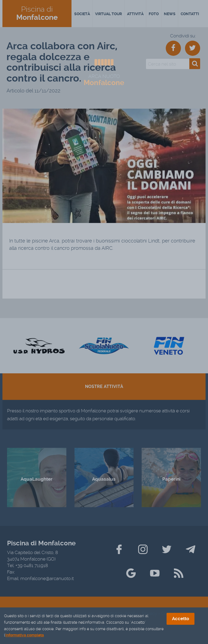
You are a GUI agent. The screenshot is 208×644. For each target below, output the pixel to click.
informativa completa (25, 636)
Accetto (181, 619)
